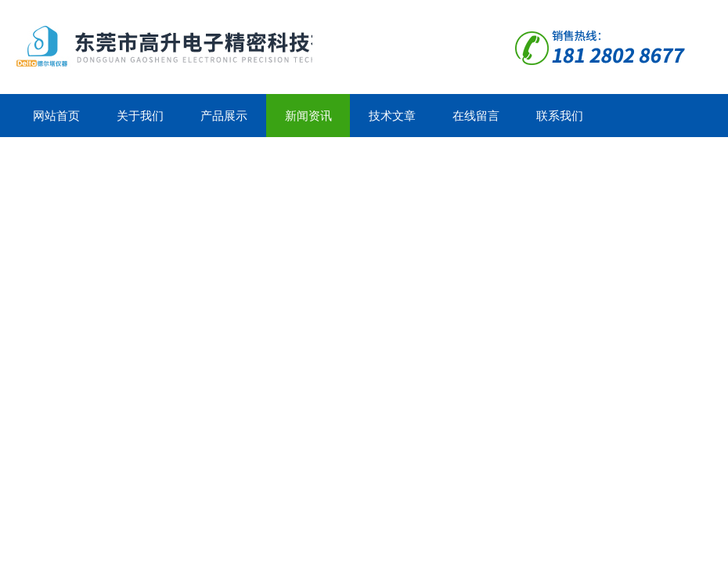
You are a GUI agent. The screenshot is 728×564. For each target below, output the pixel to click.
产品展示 (224, 116)
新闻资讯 (308, 116)
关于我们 (140, 116)
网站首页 (56, 116)
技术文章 (392, 116)
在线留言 (476, 116)
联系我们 (560, 116)
